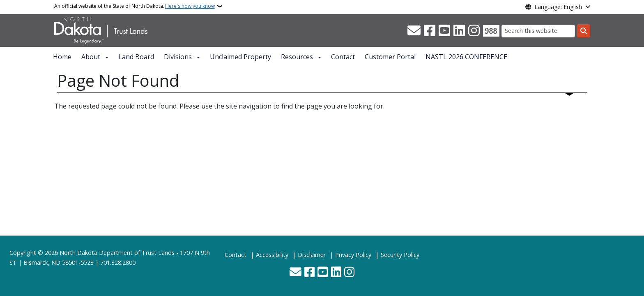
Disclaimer (312, 255)
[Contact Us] (414, 31)
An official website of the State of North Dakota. (135, 6)
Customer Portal (390, 57)
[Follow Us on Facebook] (430, 31)
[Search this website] (538, 31)
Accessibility (272, 255)
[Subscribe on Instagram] (474, 31)
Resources (297, 57)
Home (62, 57)
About (91, 57)
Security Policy (400, 255)
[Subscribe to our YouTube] (444, 31)
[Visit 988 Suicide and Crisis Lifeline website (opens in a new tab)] (491, 31)
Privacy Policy (353, 255)
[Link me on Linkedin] (459, 31)
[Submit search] (584, 31)
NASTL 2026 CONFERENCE (466, 57)
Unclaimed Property (240, 57)
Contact (343, 57)
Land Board (136, 57)
